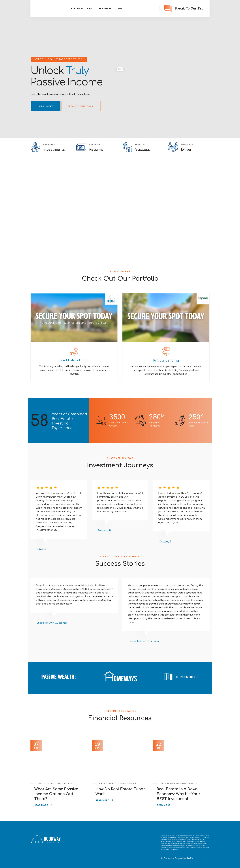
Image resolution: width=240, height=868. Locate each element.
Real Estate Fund (74, 360)
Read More (41, 805)
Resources (105, 8)
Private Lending (166, 361)
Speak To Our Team (80, 106)
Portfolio (77, 8)
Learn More (46, 106)
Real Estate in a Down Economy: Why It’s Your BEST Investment (179, 794)
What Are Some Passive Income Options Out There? (56, 794)
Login (119, 8)
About (91, 8)
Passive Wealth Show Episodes (56, 783)
